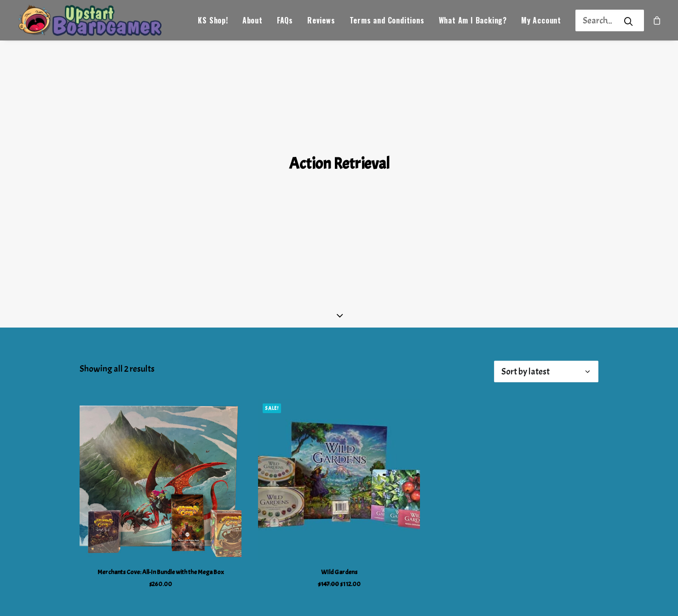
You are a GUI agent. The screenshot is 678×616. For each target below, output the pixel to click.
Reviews (321, 21)
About (253, 21)
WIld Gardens (339, 544)
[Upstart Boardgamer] (92, 21)
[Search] (598, 20)
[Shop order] (546, 344)
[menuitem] (213, 21)
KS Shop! (213, 21)
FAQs (285, 21)
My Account (541, 21)
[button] (161, 452)
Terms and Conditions (387, 21)
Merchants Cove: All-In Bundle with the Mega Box (161, 544)
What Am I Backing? (473, 21)
